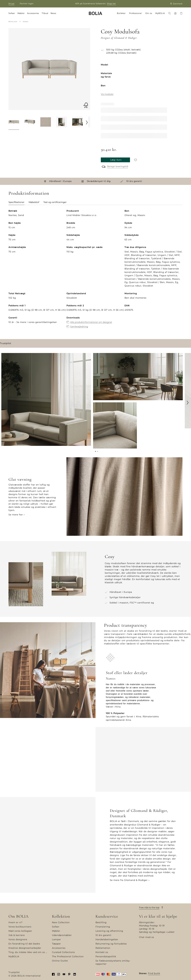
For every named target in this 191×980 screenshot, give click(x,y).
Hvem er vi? (15, 922)
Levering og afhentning (109, 931)
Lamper (57, 939)
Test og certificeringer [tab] (55, 202)
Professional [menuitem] (135, 13)
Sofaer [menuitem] (12, 13)
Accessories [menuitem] (33, 13)
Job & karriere (17, 935)
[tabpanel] (95, 271)
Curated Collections (63, 952)
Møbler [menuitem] (21, 13)
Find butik (154, 973)
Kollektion (61, 916)
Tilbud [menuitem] (45, 13)
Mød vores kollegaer (20, 931)
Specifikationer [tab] (16, 202)
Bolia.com (13, 21)
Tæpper (56, 944)
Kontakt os (102, 952)
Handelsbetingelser (107, 939)
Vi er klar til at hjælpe (158, 916)
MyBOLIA (14, 957)
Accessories (59, 948)
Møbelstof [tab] (34, 202)
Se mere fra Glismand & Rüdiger (129, 880)
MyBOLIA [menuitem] (160, 13)
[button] (95, 451)
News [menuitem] (53, 13)
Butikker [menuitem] (121, 13)
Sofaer (26, 21)
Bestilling (101, 922)
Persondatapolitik (106, 957)
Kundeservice (107, 916)
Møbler (56, 931)
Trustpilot (6, 343)
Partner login (27, 4)
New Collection (61, 922)
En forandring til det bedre (24, 944)
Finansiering (103, 927)
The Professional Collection (68, 957)
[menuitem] (170, 14)
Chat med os (146, 937)
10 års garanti (103, 935)
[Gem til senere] (136, 160)
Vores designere (18, 939)
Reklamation (103, 948)
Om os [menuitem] (149, 13)
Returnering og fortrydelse (111, 944)
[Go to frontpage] (95, 13)
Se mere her (16, 515)
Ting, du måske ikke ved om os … (28, 952)
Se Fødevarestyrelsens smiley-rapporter (113, 962)
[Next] (87, 122)
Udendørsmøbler (62, 935)
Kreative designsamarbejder (25, 948)
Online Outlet (60, 961)
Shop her (111, 4)
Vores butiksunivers (20, 927)
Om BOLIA (19, 916)
